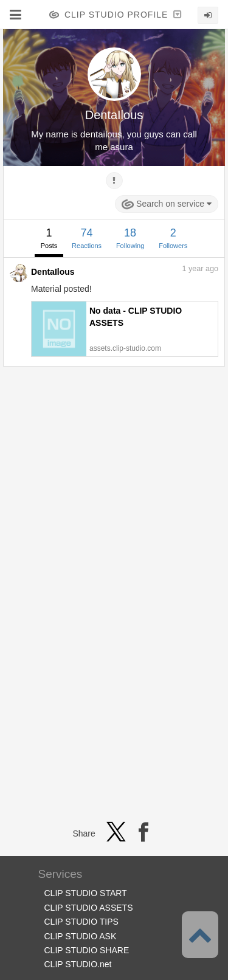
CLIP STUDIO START (86, 893)
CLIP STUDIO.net (78, 964)
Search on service (167, 204)
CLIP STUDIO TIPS (81, 922)
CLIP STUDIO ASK (81, 936)
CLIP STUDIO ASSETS (89, 908)
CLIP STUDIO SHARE (87, 950)
